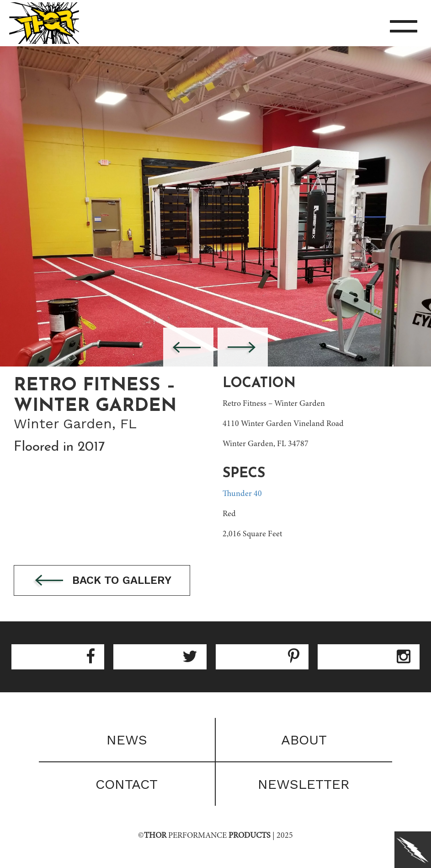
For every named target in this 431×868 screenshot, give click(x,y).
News (127, 740)
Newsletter (304, 784)
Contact (127, 784)
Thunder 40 (242, 494)
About (304, 740)
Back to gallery (102, 581)
